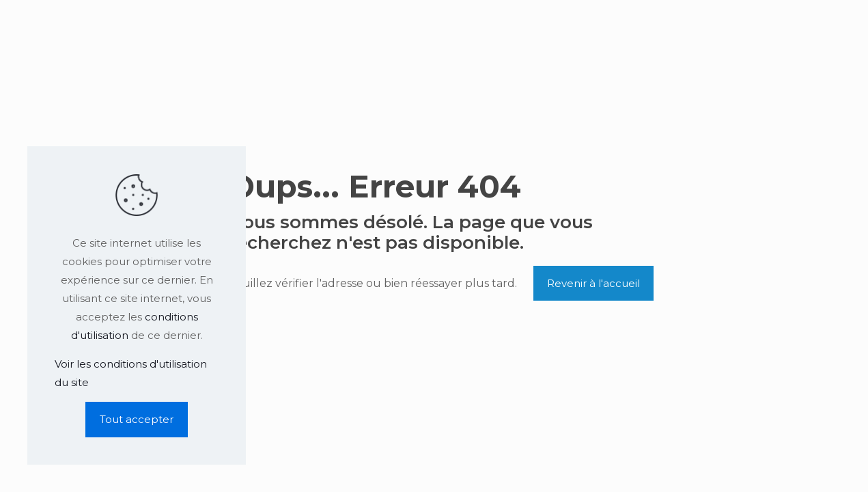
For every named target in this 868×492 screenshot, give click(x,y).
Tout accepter (137, 419)
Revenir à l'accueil (593, 283)
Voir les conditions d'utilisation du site (131, 373)
